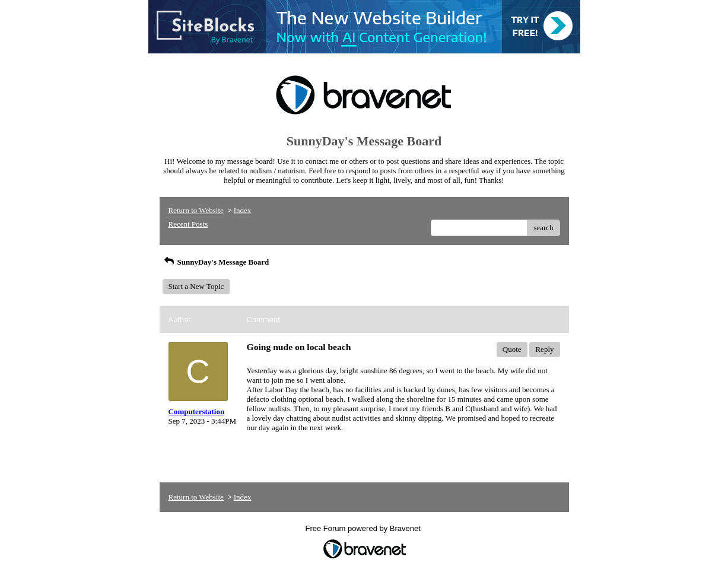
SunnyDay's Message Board (216, 262)
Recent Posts (188, 224)
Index (243, 210)
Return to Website (196, 210)
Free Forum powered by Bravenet (364, 528)
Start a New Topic (196, 286)
